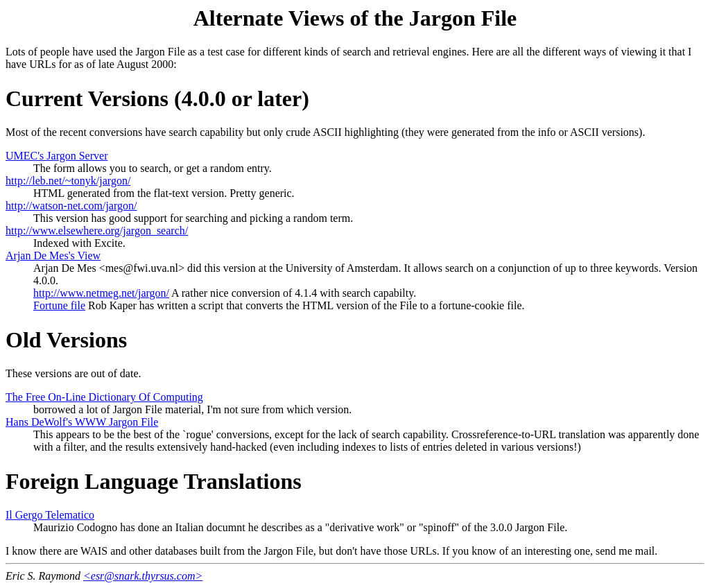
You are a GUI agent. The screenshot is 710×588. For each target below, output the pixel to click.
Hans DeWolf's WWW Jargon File (82, 422)
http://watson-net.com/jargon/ (71, 206)
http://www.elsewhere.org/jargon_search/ (97, 231)
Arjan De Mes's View (53, 256)
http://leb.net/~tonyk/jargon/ (68, 181)
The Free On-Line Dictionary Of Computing (104, 397)
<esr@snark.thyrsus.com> (143, 576)
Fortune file (59, 305)
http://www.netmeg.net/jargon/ (101, 293)
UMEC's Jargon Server (57, 156)
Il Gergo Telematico (50, 515)
